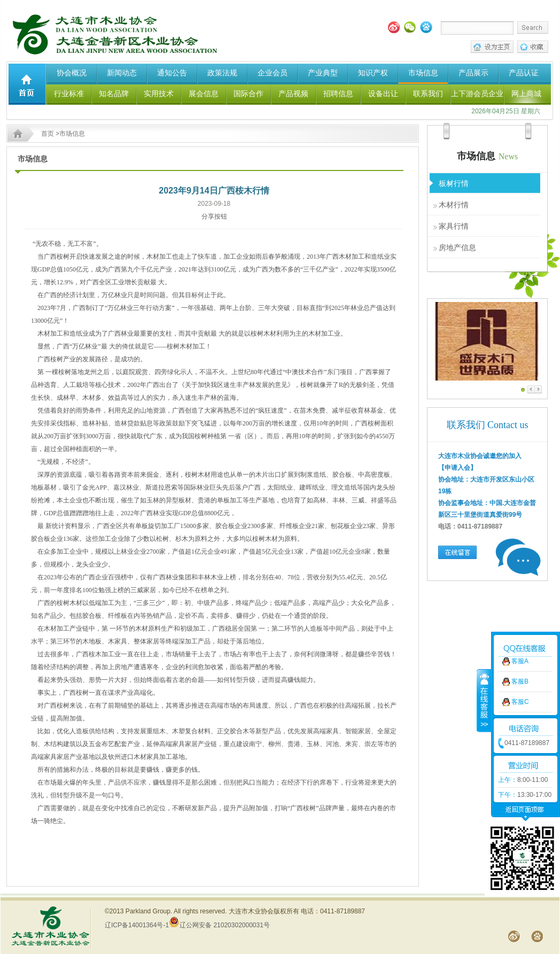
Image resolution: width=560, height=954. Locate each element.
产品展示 (473, 73)
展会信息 (204, 94)
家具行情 (454, 226)
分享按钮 (214, 216)
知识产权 (373, 73)
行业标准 (69, 94)
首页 (48, 134)
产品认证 (524, 73)
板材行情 (454, 183)
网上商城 (526, 94)
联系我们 (428, 94)
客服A (520, 588)
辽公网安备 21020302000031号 (219, 925)
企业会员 (273, 73)
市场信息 (423, 73)
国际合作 (248, 94)
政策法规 (222, 73)
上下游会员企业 (477, 94)
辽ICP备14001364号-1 (137, 925)
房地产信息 (457, 247)
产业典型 (323, 73)
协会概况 (72, 73)
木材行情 (454, 205)
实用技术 (159, 94)
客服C (520, 629)
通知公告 (172, 73)
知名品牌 (114, 94)
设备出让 (383, 94)
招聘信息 (338, 94)
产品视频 (293, 94)
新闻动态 (122, 73)
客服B (520, 608)
